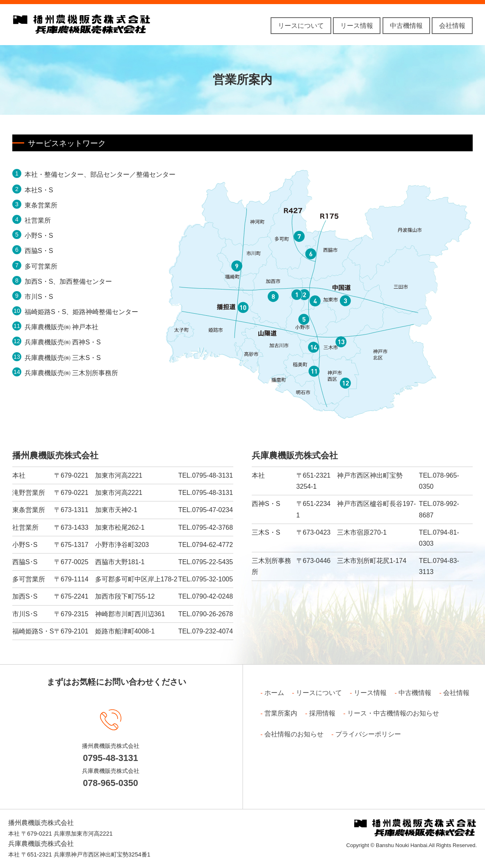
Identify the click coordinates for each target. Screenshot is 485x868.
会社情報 (452, 26)
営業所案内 (281, 713)
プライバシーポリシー (368, 734)
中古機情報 (406, 26)
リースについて (301, 26)
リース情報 (357, 26)
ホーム (274, 693)
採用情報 (322, 713)
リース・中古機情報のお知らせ (393, 713)
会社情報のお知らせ (294, 734)
